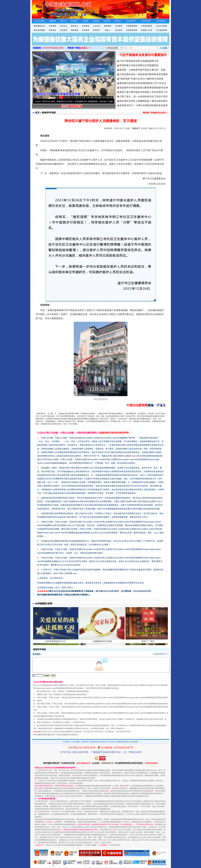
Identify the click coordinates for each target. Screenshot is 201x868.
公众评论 (97, 26)
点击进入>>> (85, 48)
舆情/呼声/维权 (49, 113)
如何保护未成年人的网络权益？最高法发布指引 (144, 101)
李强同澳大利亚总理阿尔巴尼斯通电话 (139, 65)
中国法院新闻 (147, 26)
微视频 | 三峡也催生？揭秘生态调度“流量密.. (112, 101)
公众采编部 (76, 742)
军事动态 (53, 30)
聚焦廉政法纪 (39, 26)
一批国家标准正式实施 (102, 645)
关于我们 (66, 742)
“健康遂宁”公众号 (139, 128)
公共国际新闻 (162, 30)
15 (111, 97)
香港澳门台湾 (147, 30)
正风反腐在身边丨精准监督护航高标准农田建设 (144, 74)
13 (104, 97)
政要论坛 (75, 26)
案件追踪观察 (39, 30)
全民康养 (86, 30)
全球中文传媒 (55, 8)
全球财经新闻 (132, 30)
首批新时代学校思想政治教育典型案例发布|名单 (144, 88)
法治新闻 (64, 30)
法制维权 (53, 26)
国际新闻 (75, 30)
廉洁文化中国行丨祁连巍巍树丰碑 (76, 101)
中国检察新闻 (132, 26)
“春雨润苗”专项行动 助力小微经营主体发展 (141, 79)
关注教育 (119, 26)
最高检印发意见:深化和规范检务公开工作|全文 (143, 83)
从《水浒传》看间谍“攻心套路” (46, 101)
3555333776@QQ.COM (53, 48)
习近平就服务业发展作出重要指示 (143, 55)
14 (108, 97)
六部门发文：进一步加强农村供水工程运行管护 (144, 96)
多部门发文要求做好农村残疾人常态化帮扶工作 (144, 92)
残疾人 (108, 30)
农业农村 (119, 30)
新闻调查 (108, 26)
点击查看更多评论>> (161, 654)
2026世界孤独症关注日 (56, 645)
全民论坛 (64, 26)
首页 (37, 113)
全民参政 (86, 26)
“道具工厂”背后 (148, 645)
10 (92, 97)
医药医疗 (97, 30)
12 (100, 97)
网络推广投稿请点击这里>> (155, 113)
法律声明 (85, 742)
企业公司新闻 (162, 26)
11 (96, 97)
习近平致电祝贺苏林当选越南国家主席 (139, 61)
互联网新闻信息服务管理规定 (77, 691)
